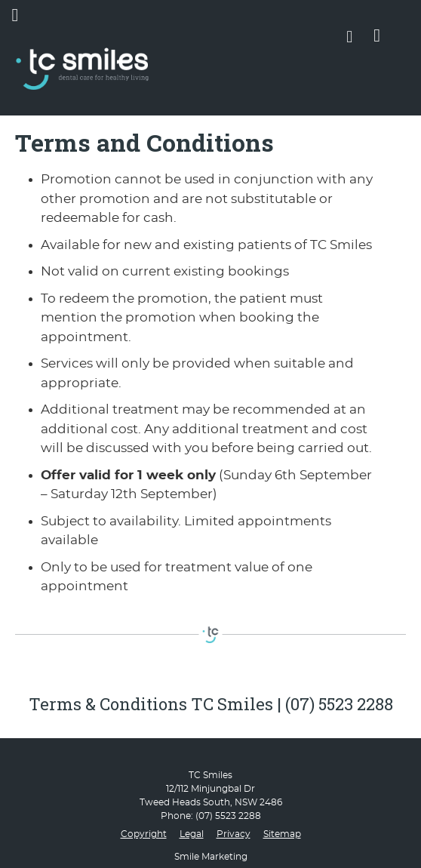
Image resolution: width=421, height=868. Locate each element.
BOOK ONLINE (377, 38)
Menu (17, 15)
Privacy (234, 834)
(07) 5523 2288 (228, 816)
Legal (192, 834)
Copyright (144, 834)
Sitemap (282, 834)
